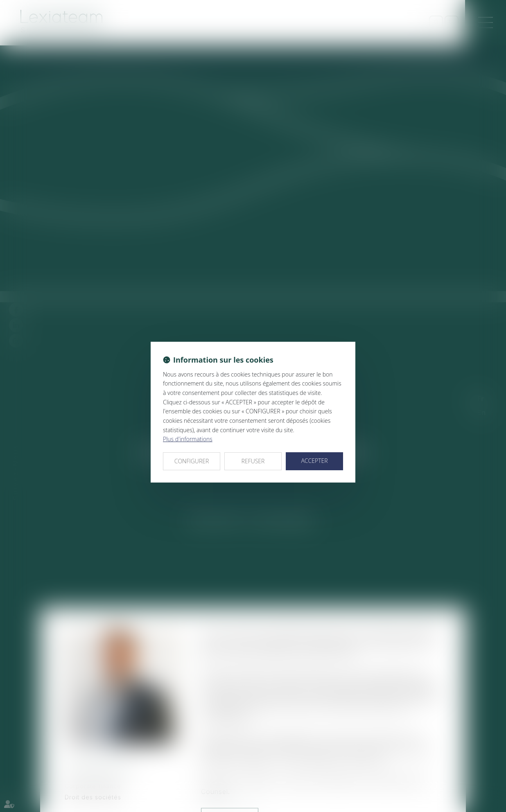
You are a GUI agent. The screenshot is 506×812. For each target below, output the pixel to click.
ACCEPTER (314, 461)
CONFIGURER (192, 461)
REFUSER (253, 461)
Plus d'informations (188, 439)
